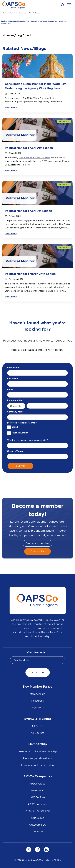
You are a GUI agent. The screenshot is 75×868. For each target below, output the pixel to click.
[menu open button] (69, 5)
